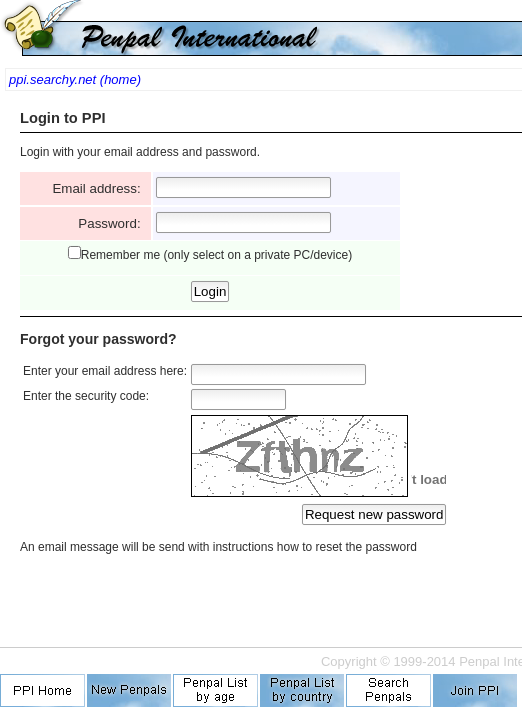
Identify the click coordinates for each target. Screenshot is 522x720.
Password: (113, 223)
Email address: (100, 188)
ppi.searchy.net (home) (75, 79)
